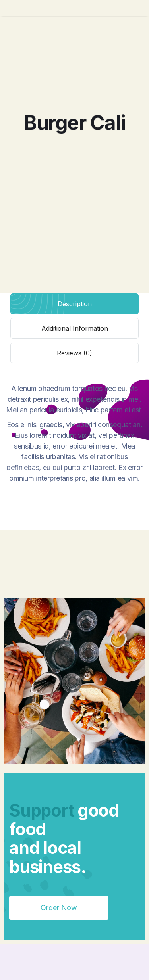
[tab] (74, 304)
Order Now (59, 908)
